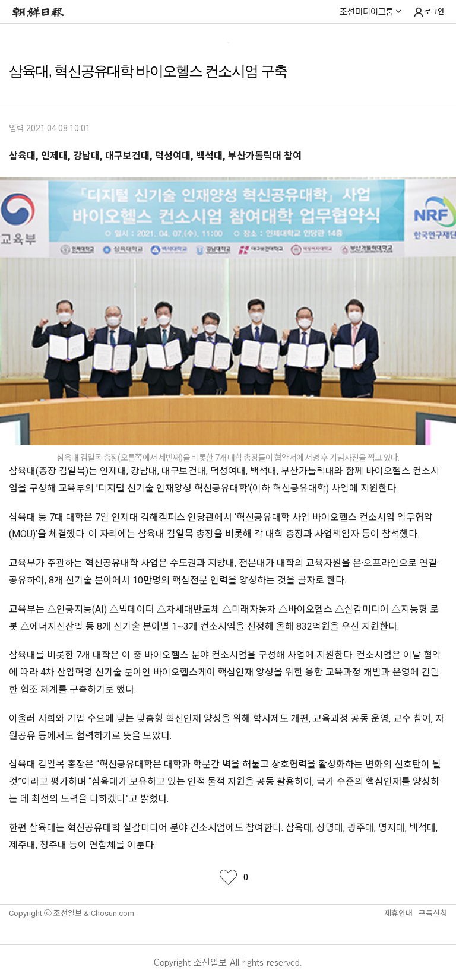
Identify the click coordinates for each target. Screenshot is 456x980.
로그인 (428, 12)
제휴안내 (398, 913)
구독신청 (433, 913)
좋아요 (228, 877)
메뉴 (14, 37)
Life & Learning (228, 37)
